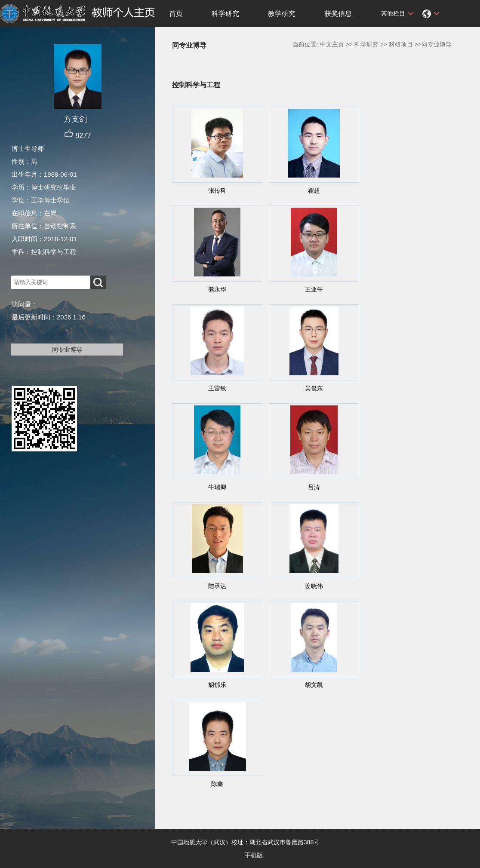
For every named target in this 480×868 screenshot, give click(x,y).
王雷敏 (217, 388)
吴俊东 (314, 388)
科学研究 (225, 14)
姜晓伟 (314, 586)
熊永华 (217, 289)
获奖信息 (338, 14)
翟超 (314, 190)
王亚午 (314, 289)
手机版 (254, 855)
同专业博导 (67, 350)
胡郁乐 (217, 685)
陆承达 (217, 586)
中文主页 (332, 44)
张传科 (217, 190)
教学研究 (282, 14)
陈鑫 (217, 784)
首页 (176, 14)
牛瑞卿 (217, 487)
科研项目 (401, 44)
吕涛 (314, 487)
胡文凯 (314, 685)
